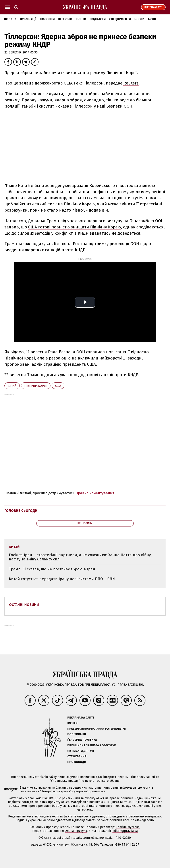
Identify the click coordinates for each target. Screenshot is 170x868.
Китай (12, 386)
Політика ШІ (77, 734)
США (58, 386)
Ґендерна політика (82, 740)
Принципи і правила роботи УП (92, 745)
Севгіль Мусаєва (128, 827)
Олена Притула (76, 831)
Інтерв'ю (65, 19)
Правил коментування (95, 493)
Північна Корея (36, 386)
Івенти (81, 19)
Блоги (139, 19)
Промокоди (77, 762)
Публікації (28, 19)
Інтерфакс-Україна (56, 791)
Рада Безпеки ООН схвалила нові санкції (89, 352)
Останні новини (24, 605)
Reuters (131, 83)
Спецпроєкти (120, 19)
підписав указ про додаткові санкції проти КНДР (90, 375)
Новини (10, 19)
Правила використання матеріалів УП (97, 729)
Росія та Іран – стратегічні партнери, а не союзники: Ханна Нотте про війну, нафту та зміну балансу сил (80, 557)
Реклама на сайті (81, 718)
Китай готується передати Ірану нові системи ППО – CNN (62, 579)
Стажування (77, 756)
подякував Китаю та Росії (57, 244)
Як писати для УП (81, 751)
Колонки (47, 19)
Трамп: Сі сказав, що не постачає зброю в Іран (52, 569)
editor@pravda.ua (125, 831)
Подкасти (98, 19)
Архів (152, 19)
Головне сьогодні (21, 511)
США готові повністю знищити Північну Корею (74, 227)
